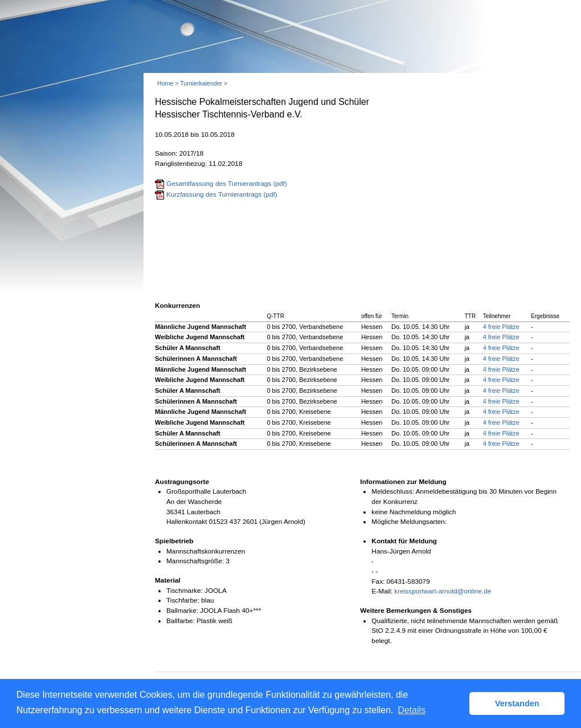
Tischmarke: (185, 591)
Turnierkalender (201, 83)
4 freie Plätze (501, 327)
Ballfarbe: (181, 621)
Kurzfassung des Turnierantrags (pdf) (222, 194)
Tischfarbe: (183, 600)
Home (165, 83)
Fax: (378, 581)
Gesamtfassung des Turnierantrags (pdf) (227, 184)
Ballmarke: (182, 611)
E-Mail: (382, 591)
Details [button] (412, 710)
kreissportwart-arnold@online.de (443, 591)
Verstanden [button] (517, 703)
